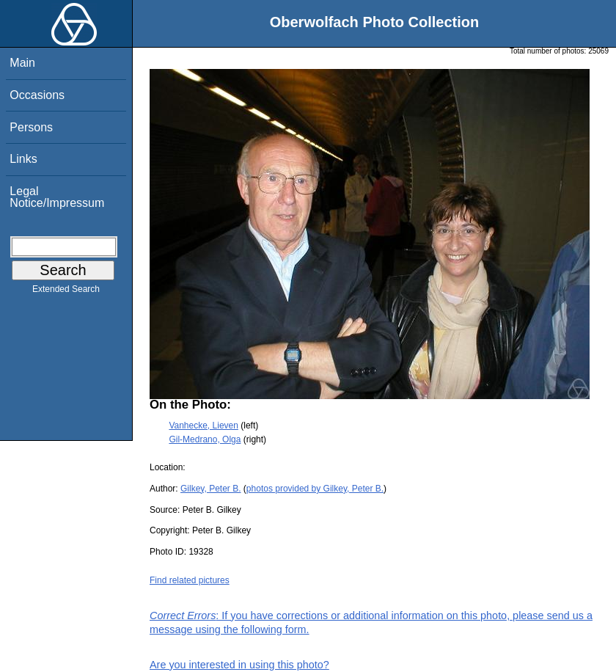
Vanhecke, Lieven (203, 426)
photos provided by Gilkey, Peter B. (315, 489)
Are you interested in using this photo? (239, 665)
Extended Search (66, 292)
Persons (31, 127)
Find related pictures (190, 580)
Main (22, 63)
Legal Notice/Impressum (57, 197)
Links (23, 159)
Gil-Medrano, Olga (205, 439)
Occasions (37, 95)
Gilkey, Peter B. (210, 489)
